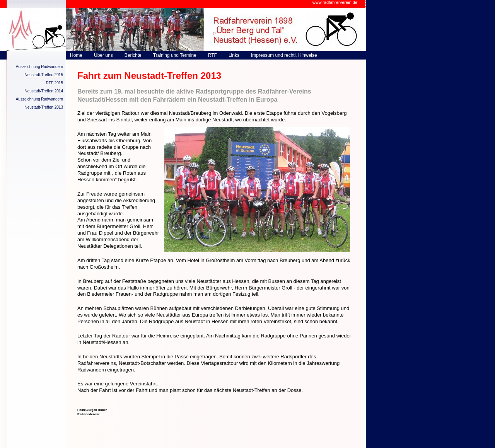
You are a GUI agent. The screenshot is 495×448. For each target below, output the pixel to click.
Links (234, 55)
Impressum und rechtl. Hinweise (284, 55)
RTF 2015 (55, 83)
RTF (213, 55)
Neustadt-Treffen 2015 (44, 75)
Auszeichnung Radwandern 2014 (39, 100)
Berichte (133, 55)
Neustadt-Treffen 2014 (44, 91)
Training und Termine (175, 55)
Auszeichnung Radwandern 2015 (39, 68)
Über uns (103, 55)
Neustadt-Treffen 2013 (44, 107)
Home (76, 55)
